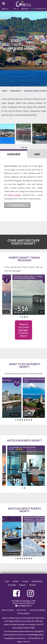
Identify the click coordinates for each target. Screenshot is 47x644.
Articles (33, 585)
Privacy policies (24, 613)
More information (12, 553)
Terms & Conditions (38, 610)
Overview (14, 154)
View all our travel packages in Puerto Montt (23, 330)
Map (37, 154)
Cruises (25, 581)
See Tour (15, 415)
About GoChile (8, 610)
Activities (12, 585)
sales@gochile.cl (24, 606)
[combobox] (15, 9)
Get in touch (22, 610)
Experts (23, 585)
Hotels (16, 581)
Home (6, 9)
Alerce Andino (15, 195)
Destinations (37, 581)
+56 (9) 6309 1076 (39, 9)
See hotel (38, 483)
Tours (7, 581)
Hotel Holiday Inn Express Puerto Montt (22, 448)
